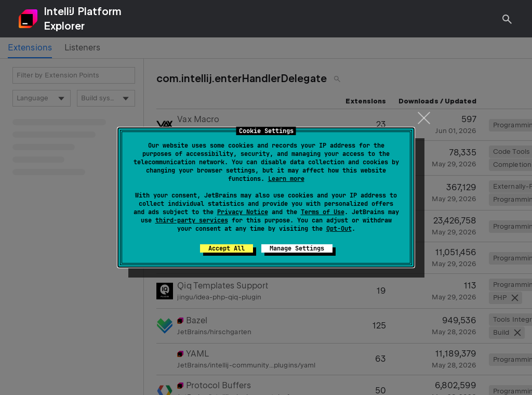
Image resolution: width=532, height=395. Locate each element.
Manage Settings (297, 248)
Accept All (227, 248)
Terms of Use (323, 212)
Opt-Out (339, 229)
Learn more (286, 179)
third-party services (192, 220)
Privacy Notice (243, 212)
